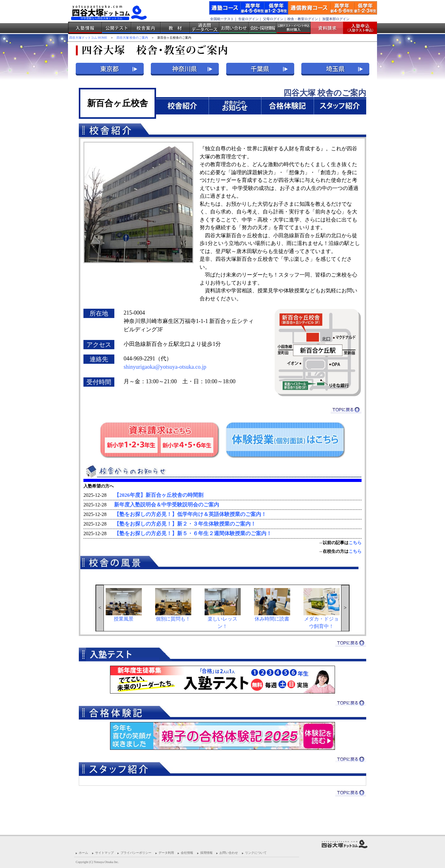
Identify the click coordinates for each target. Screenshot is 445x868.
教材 (175, 28)
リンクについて (256, 853)
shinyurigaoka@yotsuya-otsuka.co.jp (165, 367)
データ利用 (166, 853)
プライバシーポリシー (136, 853)
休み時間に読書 (272, 605)
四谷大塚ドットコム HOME (88, 38)
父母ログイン (273, 19)
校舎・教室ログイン (303, 19)
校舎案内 (146, 28)
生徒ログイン (248, 19)
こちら (355, 543)
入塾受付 (358, 28)
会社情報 (187, 853)
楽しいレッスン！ (223, 608)
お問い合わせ (234, 28)
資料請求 (329, 28)
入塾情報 (85, 28)
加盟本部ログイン (336, 19)
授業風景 (124, 605)
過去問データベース (205, 28)
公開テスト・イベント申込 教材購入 (294, 28)
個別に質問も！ (173, 605)
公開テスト (117, 28)
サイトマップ (104, 853)
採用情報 (206, 853)
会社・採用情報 (263, 28)
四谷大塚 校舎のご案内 (132, 38)
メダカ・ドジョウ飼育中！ (322, 608)
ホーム (83, 853)
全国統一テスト (222, 19)
